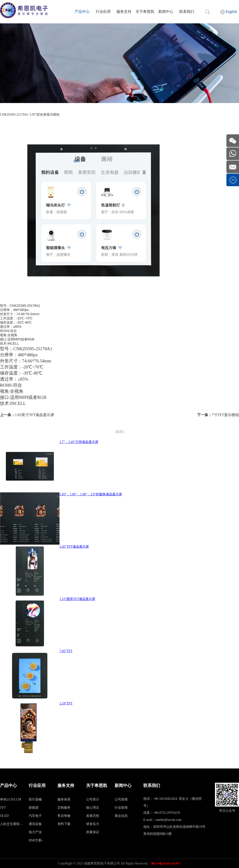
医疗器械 (35, 799)
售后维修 (64, 816)
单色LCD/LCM (11, 799)
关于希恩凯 (145, 12)
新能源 (34, 808)
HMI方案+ (36, 840)
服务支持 (124, 12)
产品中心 (82, 12)
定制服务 (64, 808)
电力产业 (35, 832)
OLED (4, 816)
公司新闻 (121, 799)
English (229, 12)
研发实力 (93, 824)
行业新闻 (121, 808)
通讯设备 (35, 824)
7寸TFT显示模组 (225, 415)
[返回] (119, 432)
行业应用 (103, 12)
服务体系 (64, 799)
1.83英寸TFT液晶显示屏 (35, 415)
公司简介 (93, 799)
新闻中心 (166, 12)
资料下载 (64, 824)
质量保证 (93, 832)
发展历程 (93, 816)
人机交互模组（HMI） (12, 824)
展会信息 (121, 816)
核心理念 (93, 808)
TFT (3, 808)
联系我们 (187, 12)
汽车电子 (35, 816)
